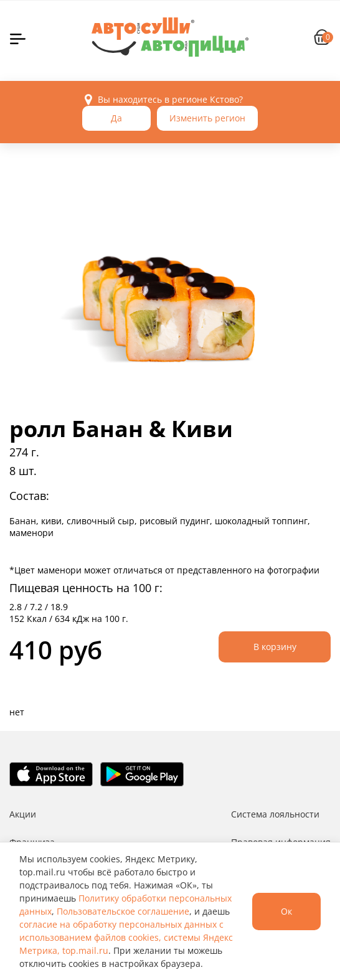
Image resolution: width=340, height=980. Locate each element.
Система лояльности (275, 814)
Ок (286, 911)
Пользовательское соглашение (123, 911)
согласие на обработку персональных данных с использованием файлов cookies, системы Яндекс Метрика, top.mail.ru (126, 937)
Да (116, 118)
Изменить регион (207, 118)
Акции (23, 814)
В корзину (275, 647)
